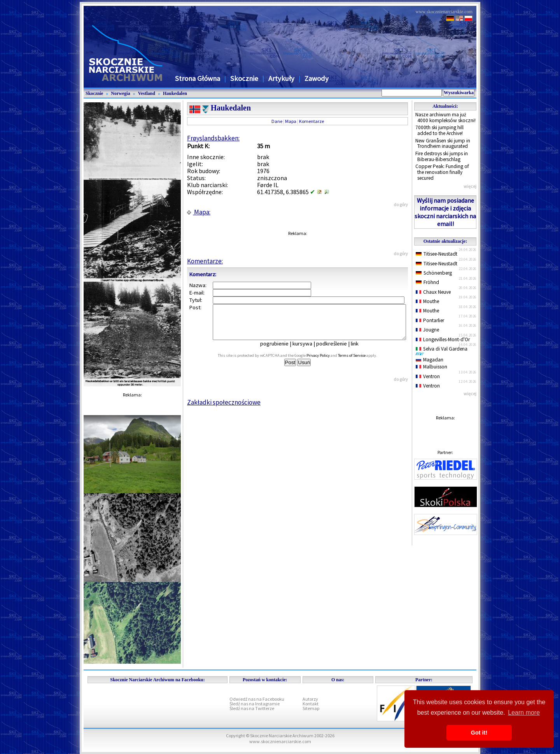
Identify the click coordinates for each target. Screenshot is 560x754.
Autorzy (310, 699)
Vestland (147, 93)
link (360, 351)
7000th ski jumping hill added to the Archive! (439, 130)
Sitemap (311, 708)
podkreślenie (337, 351)
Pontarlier (430, 320)
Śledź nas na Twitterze (252, 708)
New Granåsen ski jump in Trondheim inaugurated (443, 144)
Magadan (430, 360)
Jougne (427, 330)
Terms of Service (360, 362)
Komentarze (311, 121)
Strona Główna (198, 78)
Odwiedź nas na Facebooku (257, 699)
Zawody (317, 78)
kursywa (308, 351)
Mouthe (427, 301)
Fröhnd (427, 282)
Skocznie (244, 78)
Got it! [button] (479, 733)
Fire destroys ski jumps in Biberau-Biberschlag (442, 156)
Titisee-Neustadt (437, 254)
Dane (277, 121)
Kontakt (311, 704)
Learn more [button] (524, 713)
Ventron (428, 376)
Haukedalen (175, 93)
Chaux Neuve (433, 292)
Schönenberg (434, 273)
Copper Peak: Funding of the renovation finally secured (442, 172)
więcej (470, 186)
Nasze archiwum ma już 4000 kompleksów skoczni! (445, 117)
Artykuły (281, 78)
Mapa (291, 121)
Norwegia (120, 93)
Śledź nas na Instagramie (255, 704)
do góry (401, 204)
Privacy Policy (327, 362)
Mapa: (199, 212)
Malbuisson (431, 367)
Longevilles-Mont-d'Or (443, 339)
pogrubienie (280, 351)
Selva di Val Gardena (443, 351)
